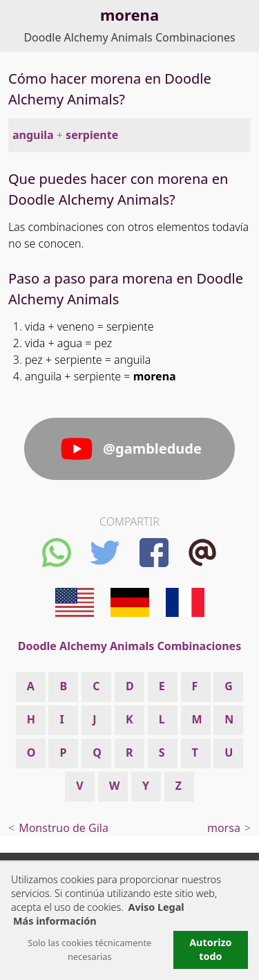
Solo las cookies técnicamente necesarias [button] (89, 950)
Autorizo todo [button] (210, 949)
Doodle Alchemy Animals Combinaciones (129, 37)
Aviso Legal (156, 907)
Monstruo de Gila (64, 828)
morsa (224, 828)
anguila (33, 135)
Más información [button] (55, 921)
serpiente (92, 135)
